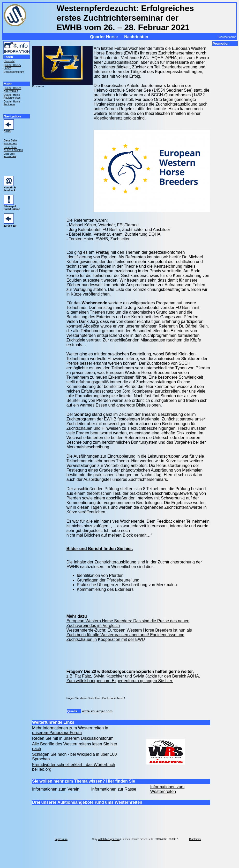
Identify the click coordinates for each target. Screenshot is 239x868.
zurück (7, 131)
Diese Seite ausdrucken (10, 142)
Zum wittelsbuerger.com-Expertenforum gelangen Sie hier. (120, 681)
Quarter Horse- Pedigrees (12, 103)
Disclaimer (195, 839)
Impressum (61, 839)
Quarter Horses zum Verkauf (12, 90)
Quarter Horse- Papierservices (12, 96)
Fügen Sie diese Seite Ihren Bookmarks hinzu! (96, 698)
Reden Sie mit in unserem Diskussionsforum (73, 738)
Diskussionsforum (14, 72)
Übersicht (9, 61)
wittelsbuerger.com (97, 711)
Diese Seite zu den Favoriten (13, 149)
